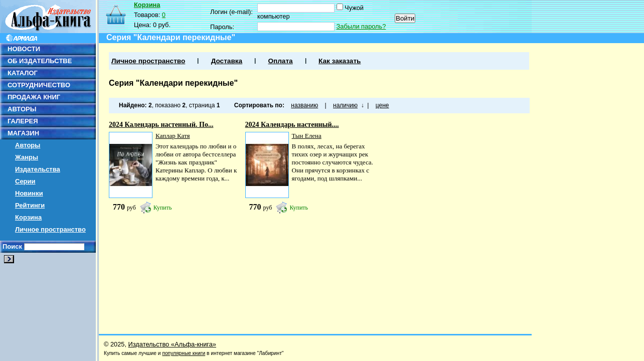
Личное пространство (50, 229)
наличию (345, 105)
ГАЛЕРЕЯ (23, 121)
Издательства (38, 169)
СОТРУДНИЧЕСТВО (39, 85)
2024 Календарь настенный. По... (161, 125)
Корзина (28, 217)
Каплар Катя (173, 136)
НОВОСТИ (24, 49)
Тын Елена (307, 136)
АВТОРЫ (22, 109)
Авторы (28, 145)
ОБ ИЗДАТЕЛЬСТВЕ (40, 61)
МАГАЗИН (23, 133)
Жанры (27, 157)
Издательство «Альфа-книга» (172, 344)
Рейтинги (30, 205)
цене (382, 105)
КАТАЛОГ (23, 73)
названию (304, 105)
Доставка (227, 61)
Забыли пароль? (361, 26)
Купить (163, 208)
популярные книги (184, 353)
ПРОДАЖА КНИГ (34, 97)
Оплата (280, 61)
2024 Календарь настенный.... (292, 125)
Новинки (29, 193)
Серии (25, 181)
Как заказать (340, 61)
